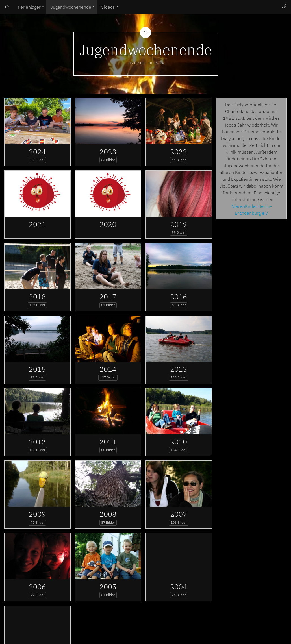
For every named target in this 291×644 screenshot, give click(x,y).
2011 (108, 442)
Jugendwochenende (71, 7)
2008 (108, 514)
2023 (108, 152)
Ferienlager (29, 7)
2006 (37, 587)
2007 (179, 514)
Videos (108, 7)
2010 (179, 442)
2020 (108, 224)
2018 (37, 296)
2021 (37, 224)
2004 (179, 587)
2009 (37, 514)
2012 (37, 442)
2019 (179, 224)
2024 (37, 152)
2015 (37, 369)
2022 (179, 152)
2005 (108, 587)
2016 (179, 296)
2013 (179, 369)
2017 (108, 296)
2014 (108, 369)
